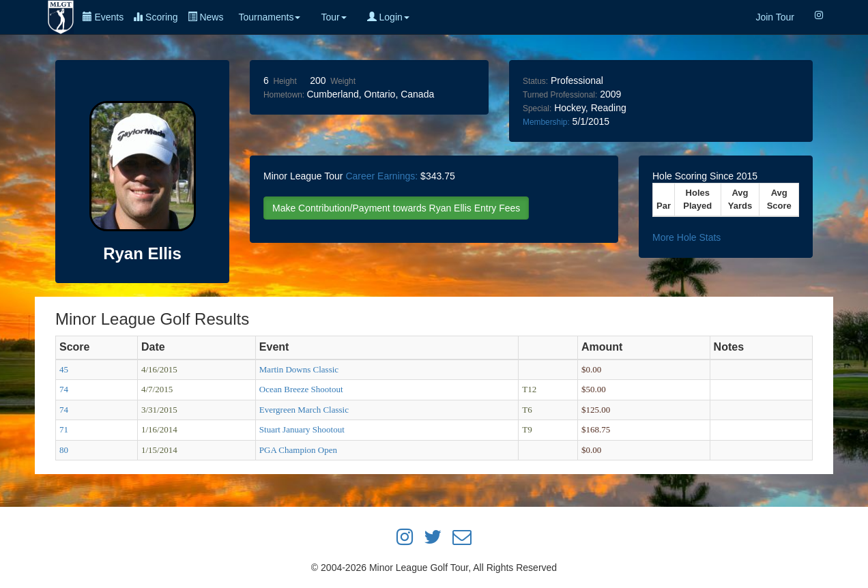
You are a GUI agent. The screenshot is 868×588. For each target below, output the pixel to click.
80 (64, 450)
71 (64, 429)
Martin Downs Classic (299, 369)
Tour (333, 17)
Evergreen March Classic (304, 410)
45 (64, 369)
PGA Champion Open (298, 450)
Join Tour (775, 17)
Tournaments (269, 17)
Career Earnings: (381, 176)
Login (388, 17)
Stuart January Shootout (302, 429)
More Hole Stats (686, 237)
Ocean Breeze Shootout (301, 389)
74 (64, 389)
